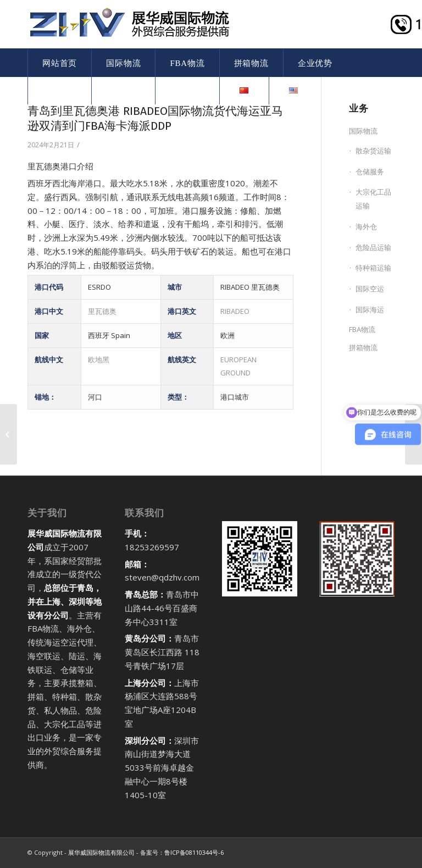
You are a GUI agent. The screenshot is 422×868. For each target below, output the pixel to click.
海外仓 (366, 226)
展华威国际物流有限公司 (101, 852)
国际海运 (370, 309)
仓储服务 (370, 172)
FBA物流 (362, 329)
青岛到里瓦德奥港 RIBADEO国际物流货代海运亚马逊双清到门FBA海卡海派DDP (155, 118)
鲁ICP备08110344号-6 (194, 852)
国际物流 (363, 131)
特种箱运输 (373, 268)
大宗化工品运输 (373, 199)
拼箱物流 (363, 347)
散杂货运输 (373, 151)
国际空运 (370, 289)
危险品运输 (373, 247)
